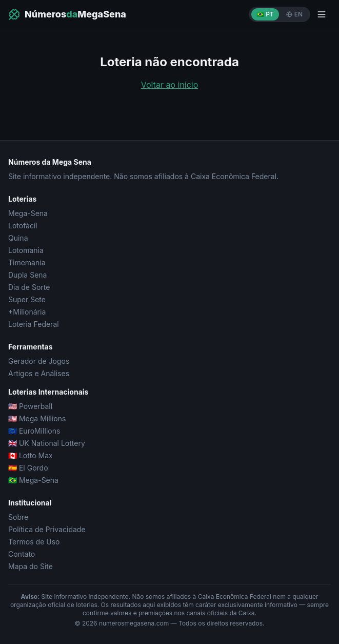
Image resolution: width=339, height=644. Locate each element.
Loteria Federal (34, 324)
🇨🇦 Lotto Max (31, 455)
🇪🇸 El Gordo (28, 468)
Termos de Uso (34, 542)
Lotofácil (23, 226)
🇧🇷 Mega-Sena (33, 480)
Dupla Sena (27, 275)
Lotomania (26, 250)
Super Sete (27, 299)
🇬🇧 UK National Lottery (47, 443)
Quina (18, 238)
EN (294, 14)
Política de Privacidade (47, 529)
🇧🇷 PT (265, 14)
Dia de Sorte (29, 287)
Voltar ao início (170, 85)
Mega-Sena (28, 213)
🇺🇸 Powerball (30, 406)
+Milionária (27, 312)
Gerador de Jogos (39, 361)
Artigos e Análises (39, 373)
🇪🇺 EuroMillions (34, 431)
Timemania (27, 262)
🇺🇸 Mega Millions (37, 418)
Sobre (18, 517)
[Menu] (322, 14)
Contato (22, 554)
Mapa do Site (31, 566)
